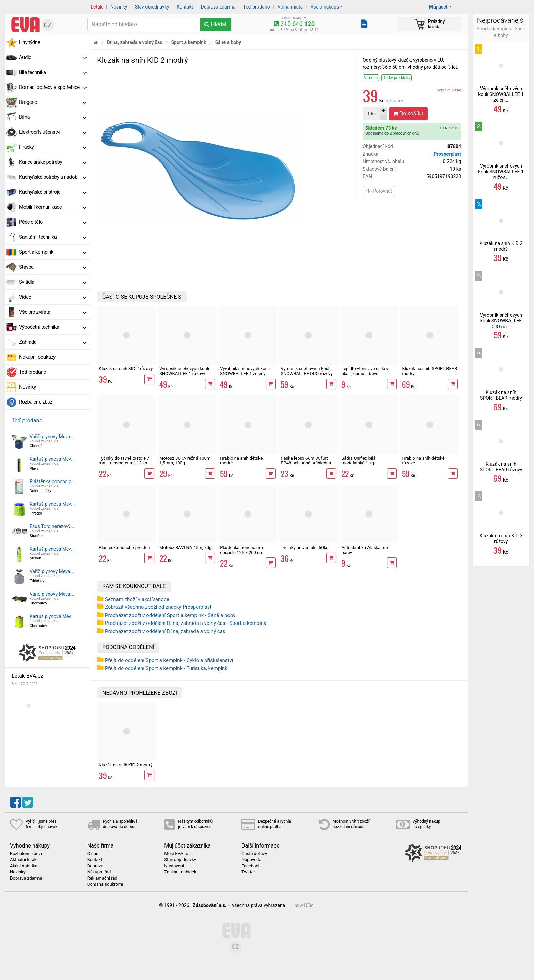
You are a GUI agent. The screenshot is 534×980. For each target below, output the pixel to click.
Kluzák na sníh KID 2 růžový (126, 369)
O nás (93, 854)
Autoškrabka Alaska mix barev (365, 550)
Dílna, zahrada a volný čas (135, 42)
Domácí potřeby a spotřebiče (53, 87)
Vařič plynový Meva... (52, 437)
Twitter (248, 872)
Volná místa (290, 7)
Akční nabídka (24, 866)
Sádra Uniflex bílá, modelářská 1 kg (359, 461)
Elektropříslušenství (53, 132)
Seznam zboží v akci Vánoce (137, 599)
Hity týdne (30, 42)
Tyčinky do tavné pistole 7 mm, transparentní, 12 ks (124, 461)
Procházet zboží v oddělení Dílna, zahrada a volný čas (165, 631)
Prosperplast (447, 154)
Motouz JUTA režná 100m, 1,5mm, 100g (185, 461)
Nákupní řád (99, 872)
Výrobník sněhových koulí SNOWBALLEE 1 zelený (245, 371)
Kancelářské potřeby (53, 162)
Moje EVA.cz (176, 854)
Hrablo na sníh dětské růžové (423, 461)
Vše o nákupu (325, 7)
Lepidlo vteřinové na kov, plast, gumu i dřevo (365, 371)
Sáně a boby (228, 42)
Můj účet (438, 7)
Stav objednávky (152, 7)
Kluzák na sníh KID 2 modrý (126, 765)
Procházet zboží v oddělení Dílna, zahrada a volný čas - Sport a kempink (186, 623)
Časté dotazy (254, 854)
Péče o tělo (53, 222)
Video (53, 297)
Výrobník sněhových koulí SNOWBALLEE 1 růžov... (501, 172)
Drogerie (53, 102)
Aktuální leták (23, 860)
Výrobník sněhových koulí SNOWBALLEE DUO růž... (501, 321)
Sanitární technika (53, 237)
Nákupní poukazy (37, 357)
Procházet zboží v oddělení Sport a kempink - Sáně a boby (170, 615)
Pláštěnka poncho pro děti (124, 547)
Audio (53, 57)
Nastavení (174, 866)
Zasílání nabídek (180, 872)
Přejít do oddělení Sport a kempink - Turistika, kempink (166, 668)
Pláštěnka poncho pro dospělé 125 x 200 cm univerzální (242, 552)
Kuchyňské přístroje (53, 192)
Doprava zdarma (218, 7)
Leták (97, 7)
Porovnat (379, 191)
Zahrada (53, 342)
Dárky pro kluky (397, 78)
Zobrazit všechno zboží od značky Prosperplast (158, 607)
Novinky (119, 7)
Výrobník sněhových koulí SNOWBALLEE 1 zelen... (501, 94)
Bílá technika (53, 72)
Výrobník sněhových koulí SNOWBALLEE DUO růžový (307, 371)
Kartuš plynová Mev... (52, 459)
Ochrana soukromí (105, 884)
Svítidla (53, 282)
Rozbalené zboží (36, 402)
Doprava (449, 90)
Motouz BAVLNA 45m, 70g (185, 547)
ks (372, 114)
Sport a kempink (53, 252)
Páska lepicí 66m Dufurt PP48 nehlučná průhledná (306, 461)
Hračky (53, 147)
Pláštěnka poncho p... (52, 481)
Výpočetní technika (53, 327)
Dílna (53, 117)
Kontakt (185, 7)
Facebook (251, 866)
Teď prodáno (256, 7)
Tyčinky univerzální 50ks (304, 547)
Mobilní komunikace (53, 207)
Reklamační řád (102, 878)
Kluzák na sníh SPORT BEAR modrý (429, 371)
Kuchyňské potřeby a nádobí (53, 177)
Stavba (53, 267)
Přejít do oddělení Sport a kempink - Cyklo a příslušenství (169, 660)
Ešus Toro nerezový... (52, 526)
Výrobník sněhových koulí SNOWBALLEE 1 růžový (184, 371)
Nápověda (251, 860)
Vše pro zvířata (53, 312)
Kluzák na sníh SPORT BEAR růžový (501, 467)
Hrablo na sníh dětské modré (241, 461)
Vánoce (371, 78)
